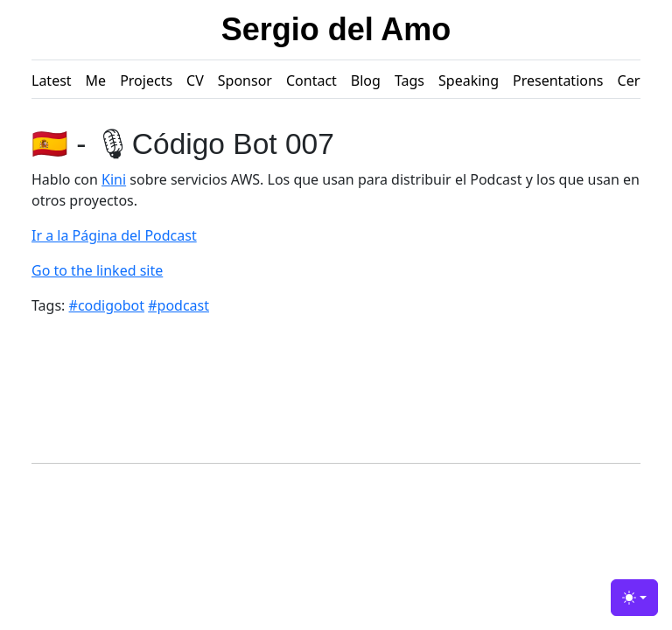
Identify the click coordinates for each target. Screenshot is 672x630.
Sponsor (245, 80)
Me (96, 80)
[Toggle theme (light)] (634, 598)
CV (195, 80)
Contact (311, 80)
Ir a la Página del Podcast (114, 235)
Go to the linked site (97, 270)
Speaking (469, 80)
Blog (366, 80)
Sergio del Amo (336, 29)
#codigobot (107, 305)
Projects (146, 80)
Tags (409, 80)
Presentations (558, 80)
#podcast (178, 305)
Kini (114, 179)
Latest (52, 80)
